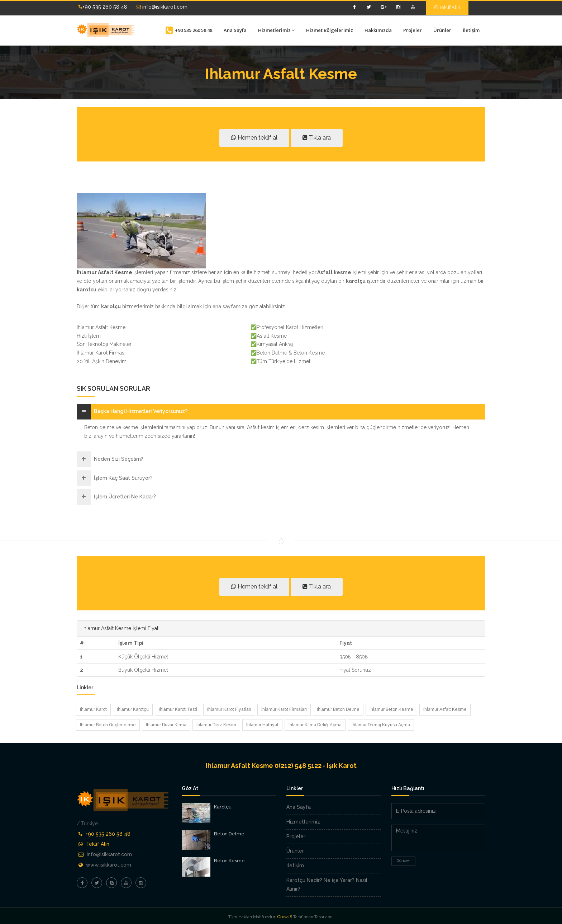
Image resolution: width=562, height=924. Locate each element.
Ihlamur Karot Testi (178, 709)
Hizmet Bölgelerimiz (330, 30)
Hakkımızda (378, 30)
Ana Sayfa (235, 30)
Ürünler (442, 30)
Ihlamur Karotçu (133, 709)
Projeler (413, 30)
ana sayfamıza (229, 306)
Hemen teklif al (254, 138)
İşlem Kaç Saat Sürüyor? (123, 478)
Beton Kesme (229, 861)
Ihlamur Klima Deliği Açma (315, 725)
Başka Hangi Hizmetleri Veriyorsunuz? (141, 411)
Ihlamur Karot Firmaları (284, 709)
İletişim (471, 30)
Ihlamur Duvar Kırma (166, 725)
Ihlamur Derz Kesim (216, 725)
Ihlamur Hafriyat (262, 725)
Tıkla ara (317, 138)
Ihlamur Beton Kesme (391, 709)
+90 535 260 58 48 (103, 7)
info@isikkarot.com (162, 7)
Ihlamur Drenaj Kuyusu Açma (381, 725)
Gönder (403, 861)
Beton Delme (229, 834)
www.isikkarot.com (109, 865)
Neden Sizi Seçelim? (119, 459)
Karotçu (223, 807)
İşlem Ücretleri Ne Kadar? (125, 497)
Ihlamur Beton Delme (338, 709)
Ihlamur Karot (93, 709)
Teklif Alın (447, 7)
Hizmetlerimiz (276, 30)
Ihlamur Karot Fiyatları (229, 709)
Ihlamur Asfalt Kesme (445, 709)
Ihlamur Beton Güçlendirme (108, 725)
